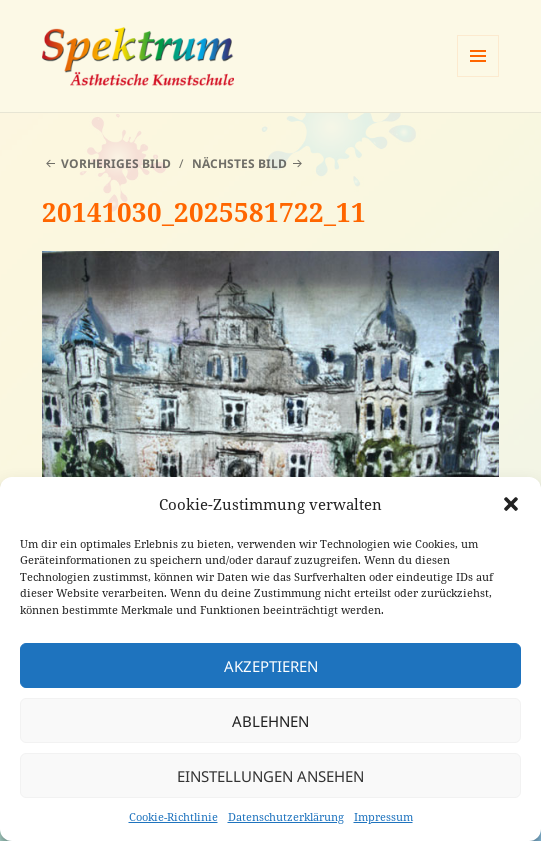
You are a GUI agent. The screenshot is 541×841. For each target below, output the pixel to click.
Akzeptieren (271, 666)
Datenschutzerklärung (286, 816)
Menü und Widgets (478, 76)
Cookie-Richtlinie (173, 816)
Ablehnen (270, 721)
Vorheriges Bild (116, 163)
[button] (511, 504)
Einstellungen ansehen (270, 776)
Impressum (383, 816)
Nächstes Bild (239, 163)
